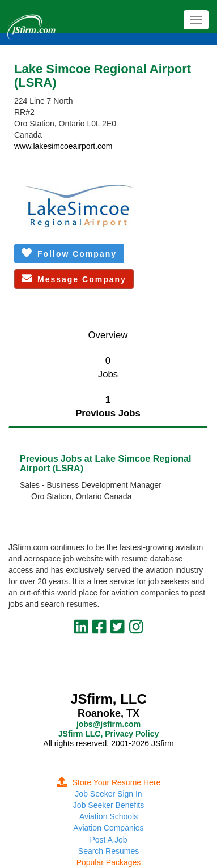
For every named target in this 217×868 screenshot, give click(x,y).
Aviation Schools (109, 816)
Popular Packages (109, 862)
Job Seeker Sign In (108, 794)
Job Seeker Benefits (109, 805)
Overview (108, 335)
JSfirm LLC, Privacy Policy (109, 734)
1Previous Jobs (108, 407)
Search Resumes (109, 851)
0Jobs (108, 367)
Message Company (74, 278)
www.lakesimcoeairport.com (63, 146)
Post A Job (108, 840)
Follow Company (69, 253)
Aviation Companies (108, 828)
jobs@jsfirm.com (109, 724)
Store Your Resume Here (109, 782)
